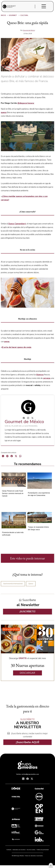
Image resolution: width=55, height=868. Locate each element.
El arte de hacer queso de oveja (17, 347)
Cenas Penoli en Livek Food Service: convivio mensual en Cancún (13, 493)
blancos (40, 375)
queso (4, 112)
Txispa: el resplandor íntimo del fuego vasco (38, 528)
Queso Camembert (17, 224)
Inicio (5, 15)
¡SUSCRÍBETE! (27, 612)
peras (7, 341)
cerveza (47, 378)
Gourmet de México (29, 30)
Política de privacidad (43, 850)
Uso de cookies (31, 850)
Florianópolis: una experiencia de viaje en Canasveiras (39, 494)
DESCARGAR (27, 673)
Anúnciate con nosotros (19, 850)
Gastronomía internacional (13, 584)
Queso (31, 584)
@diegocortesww (26, 103)
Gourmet (14, 15)
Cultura (24, 15)
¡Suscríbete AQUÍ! (28, 742)
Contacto (9, 850)
